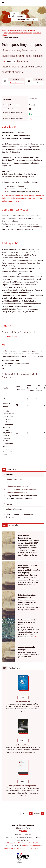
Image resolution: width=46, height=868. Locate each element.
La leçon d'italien (23, 745)
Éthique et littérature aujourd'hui (23, 786)
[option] (23, 545)
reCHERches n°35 (23, 702)
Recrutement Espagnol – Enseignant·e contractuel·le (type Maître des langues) (29, 569)
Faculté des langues (16, 83)
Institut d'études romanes (10, 30)
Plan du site (12, 843)
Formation (24, 30)
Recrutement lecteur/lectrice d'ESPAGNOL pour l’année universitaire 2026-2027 (29, 539)
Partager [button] (25, 814)
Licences (32, 30)
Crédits (36, 843)
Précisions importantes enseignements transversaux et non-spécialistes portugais (28, 599)
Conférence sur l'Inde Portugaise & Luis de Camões (27, 622)
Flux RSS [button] (37, 814)
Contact (24, 831)
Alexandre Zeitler (13, 336)
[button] (31, 814)
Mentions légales (25, 843)
